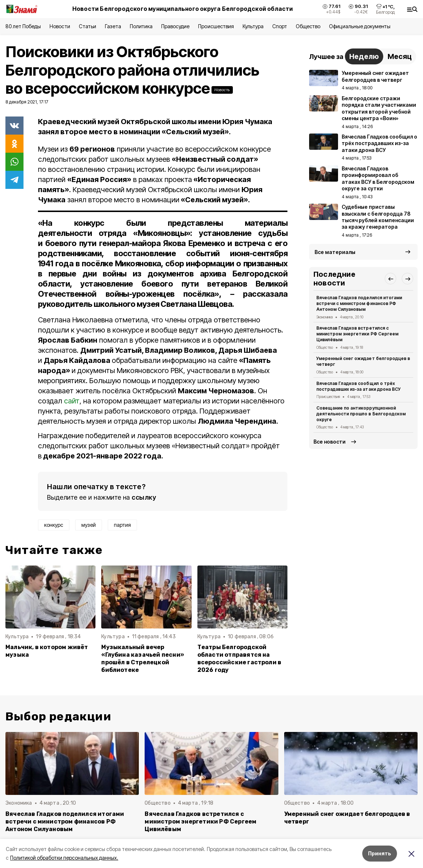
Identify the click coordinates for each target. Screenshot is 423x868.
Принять (380, 853)
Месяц (400, 56)
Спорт (280, 26)
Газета (113, 26)
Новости (60, 26)
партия (122, 525)
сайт (72, 401)
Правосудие (175, 26)
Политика (141, 26)
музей (89, 525)
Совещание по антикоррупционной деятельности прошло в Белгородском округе (361, 414)
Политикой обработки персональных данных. (64, 858)
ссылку (144, 497)
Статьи (87, 26)
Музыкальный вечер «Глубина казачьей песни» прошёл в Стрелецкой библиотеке (143, 659)
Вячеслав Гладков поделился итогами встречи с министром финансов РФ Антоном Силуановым (359, 303)
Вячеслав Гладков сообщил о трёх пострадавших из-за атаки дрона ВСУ (358, 386)
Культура (253, 26)
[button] (390, 279)
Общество (308, 26)
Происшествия (216, 26)
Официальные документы (360, 26)
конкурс (54, 525)
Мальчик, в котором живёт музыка (47, 651)
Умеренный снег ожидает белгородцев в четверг (363, 361)
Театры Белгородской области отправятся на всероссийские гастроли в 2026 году (240, 659)
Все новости (330, 442)
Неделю (364, 56)
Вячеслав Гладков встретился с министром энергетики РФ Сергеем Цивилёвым (357, 334)
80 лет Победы (23, 26)
